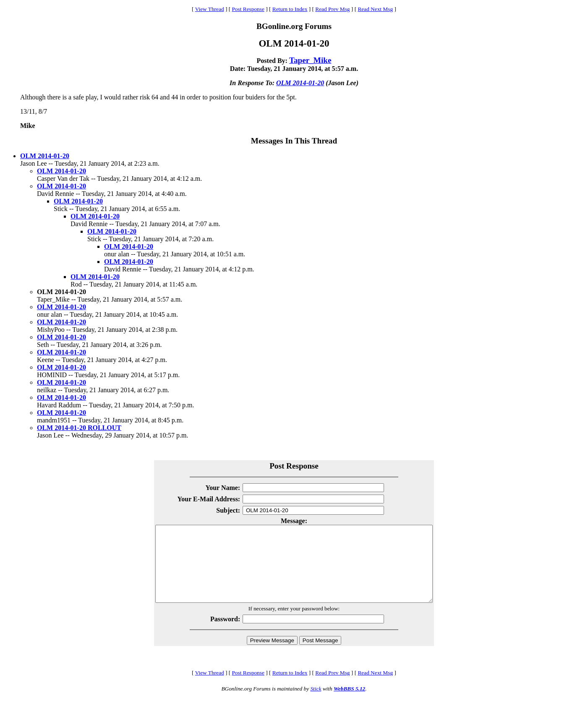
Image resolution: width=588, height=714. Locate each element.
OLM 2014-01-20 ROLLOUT (79, 428)
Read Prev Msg (332, 9)
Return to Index (290, 9)
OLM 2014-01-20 (300, 83)
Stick (316, 704)
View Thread (210, 9)
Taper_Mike (310, 60)
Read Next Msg (375, 9)
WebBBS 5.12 (349, 704)
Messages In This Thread (294, 141)
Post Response (248, 9)
